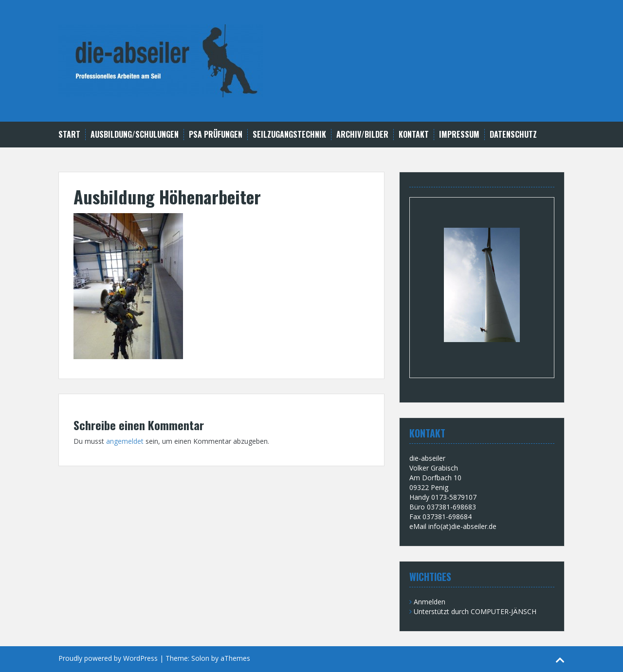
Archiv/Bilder (362, 135)
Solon (200, 658)
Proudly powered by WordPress (108, 658)
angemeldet (125, 441)
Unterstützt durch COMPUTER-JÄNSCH (475, 611)
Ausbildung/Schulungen (135, 135)
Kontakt (414, 135)
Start (69, 135)
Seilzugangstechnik (289, 135)
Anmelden (430, 602)
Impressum (459, 135)
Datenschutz (513, 135)
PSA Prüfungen (216, 135)
